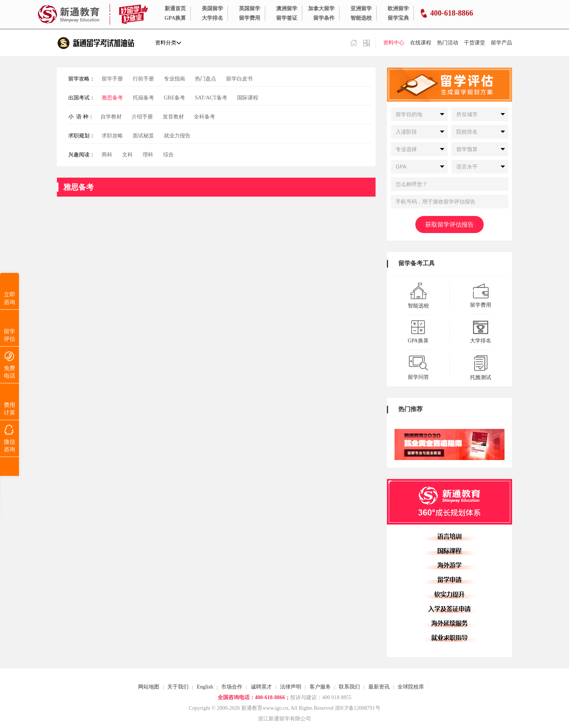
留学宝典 (398, 18)
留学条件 (324, 18)
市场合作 (232, 687)
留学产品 (501, 43)
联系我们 (349, 687)
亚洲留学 (361, 9)
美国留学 (212, 9)
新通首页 (175, 9)
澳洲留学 (287, 9)
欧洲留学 (398, 9)
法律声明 (291, 687)
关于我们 (178, 687)
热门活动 (448, 43)
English (205, 687)
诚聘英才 (261, 687)
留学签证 (287, 18)
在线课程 (421, 43)
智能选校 (361, 18)
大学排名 (212, 18)
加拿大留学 (321, 9)
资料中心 (394, 43)
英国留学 (250, 9)
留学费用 (250, 18)
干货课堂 (475, 43)
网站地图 (149, 687)
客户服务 (320, 687)
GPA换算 (175, 18)
